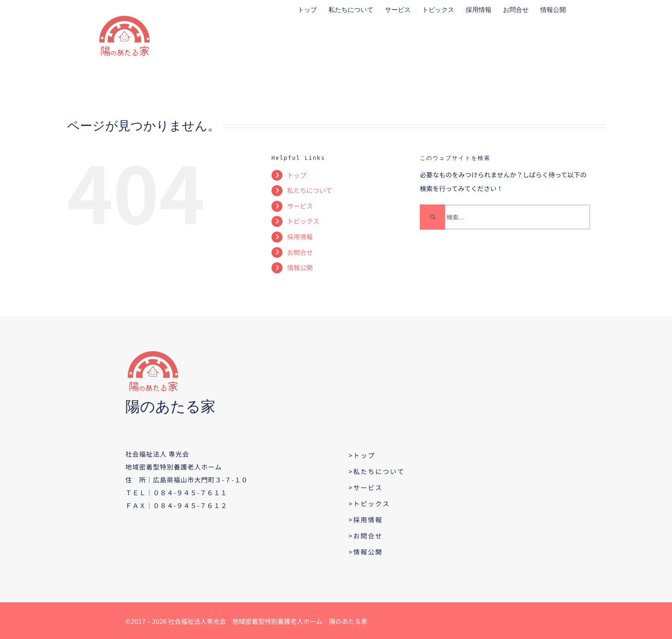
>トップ (362, 455)
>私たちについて (377, 471)
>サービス (366, 487)
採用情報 (300, 237)
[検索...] (505, 217)
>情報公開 (366, 552)
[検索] (432, 217)
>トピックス (369, 503)
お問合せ (300, 252)
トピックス (303, 221)
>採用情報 (366, 520)
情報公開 (300, 267)
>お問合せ (366, 536)
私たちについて (310, 190)
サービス (300, 206)
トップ (297, 175)
